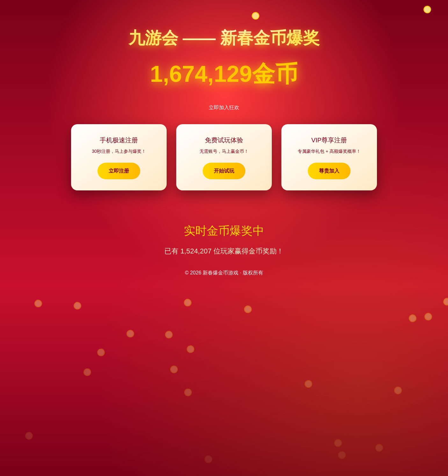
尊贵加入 (329, 171)
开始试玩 (224, 171)
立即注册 (119, 171)
